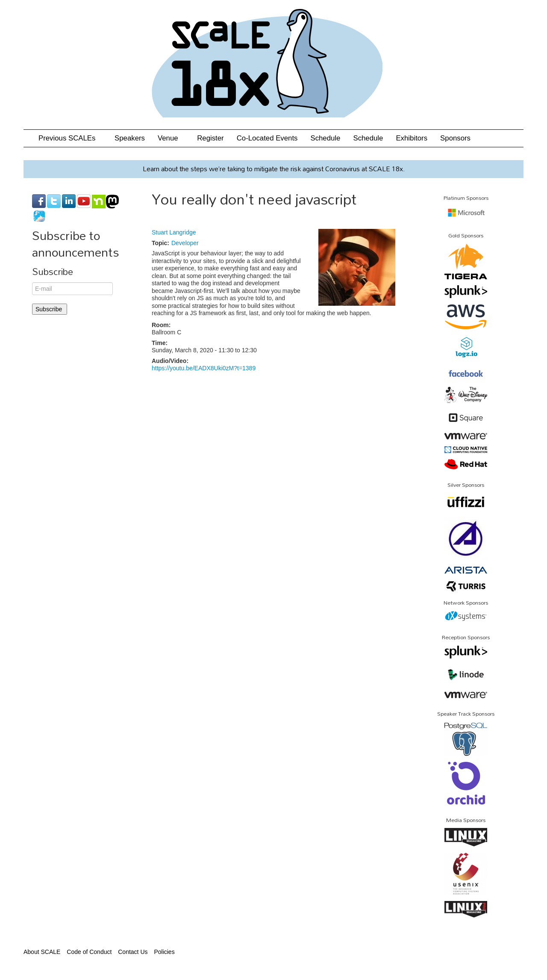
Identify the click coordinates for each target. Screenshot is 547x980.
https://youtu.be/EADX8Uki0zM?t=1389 (204, 368)
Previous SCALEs (70, 138)
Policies (164, 952)
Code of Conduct (89, 952)
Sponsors (455, 138)
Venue (171, 138)
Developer (185, 243)
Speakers (130, 138)
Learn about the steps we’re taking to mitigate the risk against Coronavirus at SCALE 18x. (274, 169)
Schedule (325, 138)
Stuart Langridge (174, 232)
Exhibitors (412, 138)
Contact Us (133, 952)
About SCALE (42, 952)
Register (210, 138)
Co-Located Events (267, 138)
